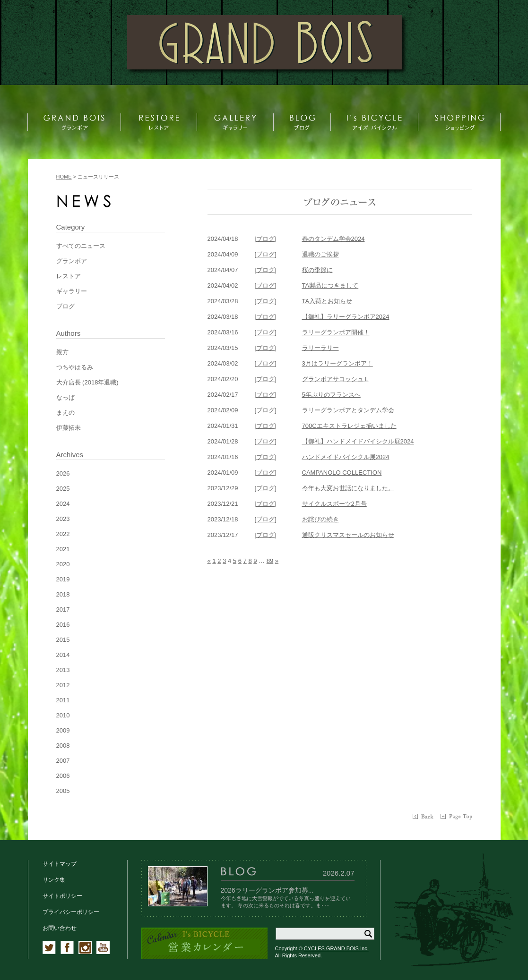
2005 (63, 791)
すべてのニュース (81, 246)
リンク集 (54, 880)
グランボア (72, 261)
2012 (63, 685)
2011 (63, 700)
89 (270, 561)
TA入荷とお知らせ (327, 301)
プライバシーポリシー (71, 912)
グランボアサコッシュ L (335, 379)
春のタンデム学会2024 (333, 239)
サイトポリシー (62, 896)
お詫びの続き (320, 519)
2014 (63, 655)
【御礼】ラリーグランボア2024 (346, 317)
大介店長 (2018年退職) (87, 382)
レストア (69, 276)
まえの (65, 413)
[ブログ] (266, 239)
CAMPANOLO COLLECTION (342, 473)
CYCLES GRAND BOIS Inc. (336, 948)
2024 (63, 504)
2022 (63, 534)
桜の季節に (317, 270)
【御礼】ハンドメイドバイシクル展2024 (358, 441)
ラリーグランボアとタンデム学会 (348, 410)
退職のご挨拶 (320, 254)
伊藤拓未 (69, 428)
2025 (63, 489)
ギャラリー (72, 291)
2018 (63, 594)
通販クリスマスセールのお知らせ (348, 535)
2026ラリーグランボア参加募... (267, 890)
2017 (63, 609)
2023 (63, 519)
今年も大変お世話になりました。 (348, 488)
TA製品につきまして (330, 285)
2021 (63, 549)
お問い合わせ (60, 928)
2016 (63, 625)
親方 (62, 352)
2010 (63, 715)
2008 (63, 746)
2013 (63, 670)
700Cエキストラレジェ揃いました (349, 426)
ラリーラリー (320, 348)
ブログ (65, 306)
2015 (63, 640)
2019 (63, 579)
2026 (63, 473)
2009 (63, 730)
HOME (64, 177)
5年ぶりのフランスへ (331, 395)
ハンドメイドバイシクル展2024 (346, 457)
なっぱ (65, 397)
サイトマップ (60, 864)
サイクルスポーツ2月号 (334, 504)
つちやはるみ (75, 367)
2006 (63, 776)
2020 (63, 564)
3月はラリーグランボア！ (338, 363)
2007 (63, 761)
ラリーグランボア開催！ (336, 332)
